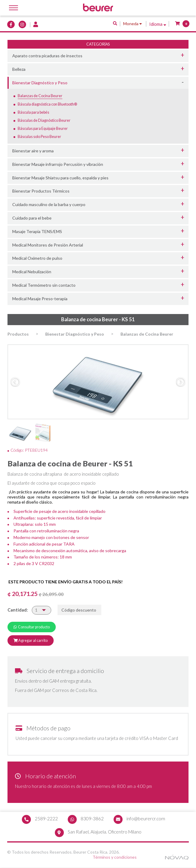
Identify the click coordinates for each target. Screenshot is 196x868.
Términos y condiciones (115, 858)
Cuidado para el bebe (32, 218)
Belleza (19, 69)
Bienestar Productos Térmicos (41, 191)
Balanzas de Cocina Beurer (147, 334)
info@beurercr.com (146, 819)
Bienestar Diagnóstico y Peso (40, 83)
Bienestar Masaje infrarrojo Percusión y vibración (58, 164)
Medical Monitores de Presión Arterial (48, 245)
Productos (18, 334)
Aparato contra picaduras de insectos (47, 56)
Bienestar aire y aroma (33, 151)
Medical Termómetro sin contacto (44, 285)
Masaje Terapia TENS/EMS (37, 231)
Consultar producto (32, 627)
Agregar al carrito (31, 641)
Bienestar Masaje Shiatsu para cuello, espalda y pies (60, 178)
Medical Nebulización (32, 272)
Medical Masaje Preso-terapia (40, 299)
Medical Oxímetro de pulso (37, 258)
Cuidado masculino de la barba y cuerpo (49, 204)
